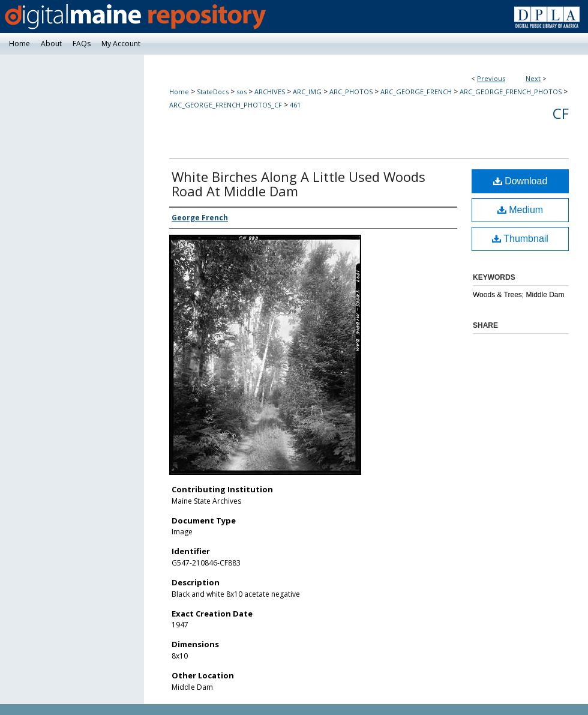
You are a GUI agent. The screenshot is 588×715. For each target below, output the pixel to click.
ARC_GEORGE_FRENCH (416, 92)
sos (241, 92)
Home (179, 92)
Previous (491, 78)
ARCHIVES (270, 92)
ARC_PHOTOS (351, 92)
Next (533, 78)
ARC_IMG (307, 92)
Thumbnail (520, 239)
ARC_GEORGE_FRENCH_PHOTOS (511, 92)
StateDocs (213, 92)
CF (561, 113)
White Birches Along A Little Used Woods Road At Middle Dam (298, 184)
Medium (520, 210)
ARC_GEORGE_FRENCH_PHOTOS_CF (226, 105)
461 (295, 105)
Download (520, 181)
